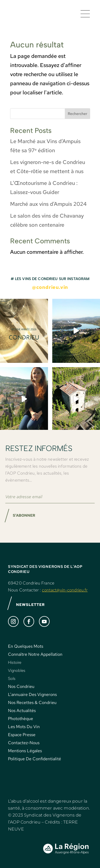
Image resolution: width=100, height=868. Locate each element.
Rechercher (77, 114)
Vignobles (17, 670)
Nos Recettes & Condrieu (32, 703)
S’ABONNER (24, 515)
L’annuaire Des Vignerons (32, 694)
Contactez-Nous (24, 743)
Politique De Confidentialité (35, 759)
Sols (12, 679)
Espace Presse (22, 735)
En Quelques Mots (26, 646)
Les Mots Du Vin (24, 727)
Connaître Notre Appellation (35, 654)
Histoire (15, 662)
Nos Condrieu (21, 686)
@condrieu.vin (50, 287)
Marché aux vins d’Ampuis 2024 (48, 204)
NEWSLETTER (30, 605)
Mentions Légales (25, 751)
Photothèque (21, 719)
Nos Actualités (22, 711)
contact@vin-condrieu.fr (65, 590)
